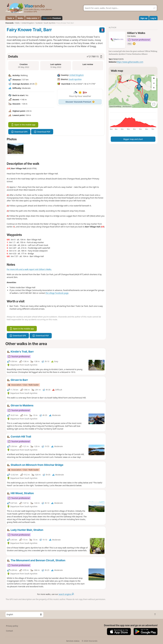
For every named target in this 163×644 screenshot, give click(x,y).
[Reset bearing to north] (154, 88)
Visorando (10, 23)
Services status (73, 641)
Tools (11, 18)
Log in (153, 18)
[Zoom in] (154, 78)
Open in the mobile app (23, 125)
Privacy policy (12, 626)
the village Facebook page (57, 293)
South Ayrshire (75, 79)
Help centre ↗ (33, 18)
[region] (133, 91)
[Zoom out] (154, 83)
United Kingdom (76, 75)
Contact (9, 631)
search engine (66, 594)
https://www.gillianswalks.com (130, 62)
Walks (21, 18)
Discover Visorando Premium (80, 102)
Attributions (127, 106)
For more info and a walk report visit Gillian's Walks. (29, 269)
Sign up (144, 18)
